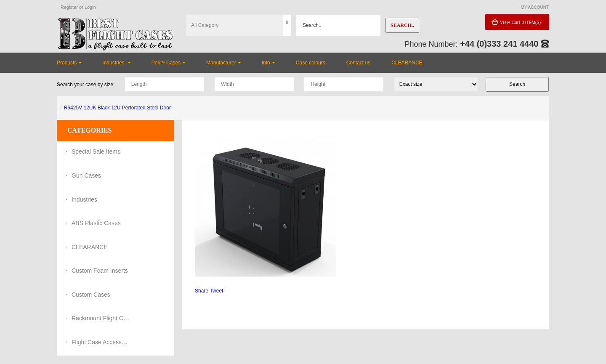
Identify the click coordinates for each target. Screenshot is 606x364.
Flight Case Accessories (101, 342)
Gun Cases (86, 175)
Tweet (216, 291)
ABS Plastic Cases (96, 223)
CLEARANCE (90, 247)
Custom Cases (91, 295)
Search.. (402, 25)
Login (90, 7)
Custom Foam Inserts (100, 271)
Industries (84, 199)
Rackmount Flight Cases (101, 318)
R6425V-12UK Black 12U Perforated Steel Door (117, 108)
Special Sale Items (96, 151)
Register (69, 7)
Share (202, 291)
